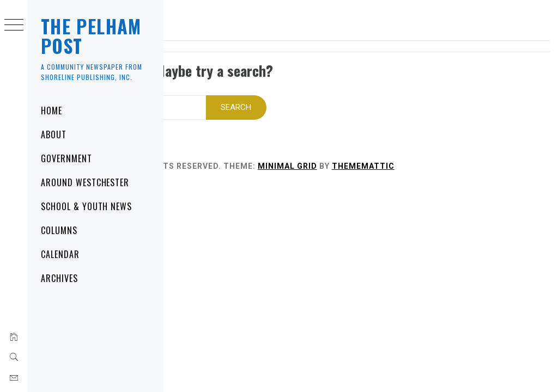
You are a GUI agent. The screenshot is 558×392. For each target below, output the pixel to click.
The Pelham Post (91, 36)
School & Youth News (86, 206)
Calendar (60, 254)
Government (66, 158)
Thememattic (470, 155)
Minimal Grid (394, 155)
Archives (59, 278)
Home (51, 111)
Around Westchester (85, 182)
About (54, 134)
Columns (59, 230)
